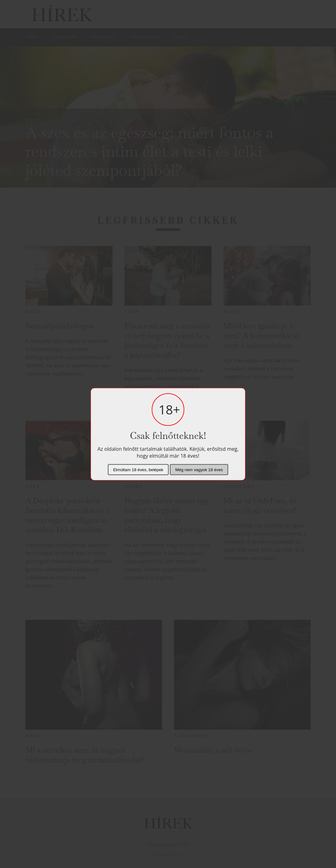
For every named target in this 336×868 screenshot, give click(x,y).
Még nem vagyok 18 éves (199, 469)
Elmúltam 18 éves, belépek (138, 469)
